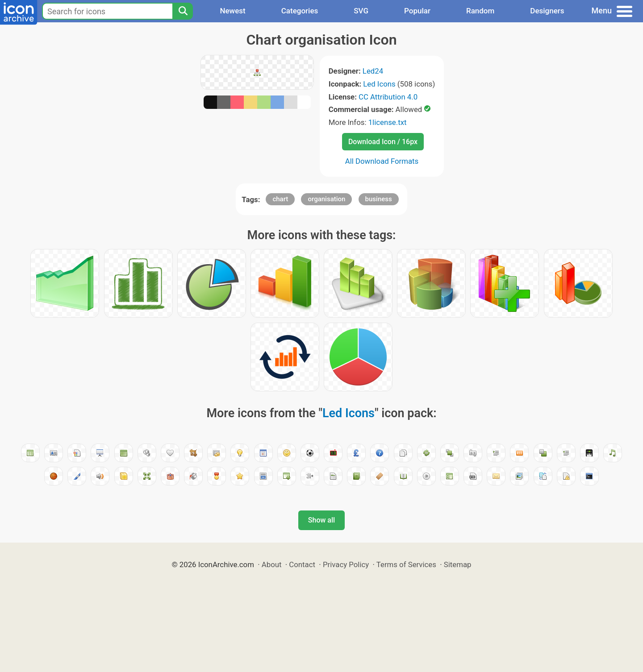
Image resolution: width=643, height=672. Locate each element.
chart (280, 199)
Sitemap (458, 564)
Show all (321, 520)
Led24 (373, 71)
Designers (547, 11)
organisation (326, 199)
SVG (361, 11)
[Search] (183, 11)
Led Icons (379, 84)
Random (480, 11)
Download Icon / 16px (383, 142)
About (272, 564)
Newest (232, 11)
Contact (302, 564)
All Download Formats (382, 161)
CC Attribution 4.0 (388, 97)
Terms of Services (406, 564)
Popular (417, 11)
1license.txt (388, 122)
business (379, 199)
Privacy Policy (346, 564)
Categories (300, 11)
